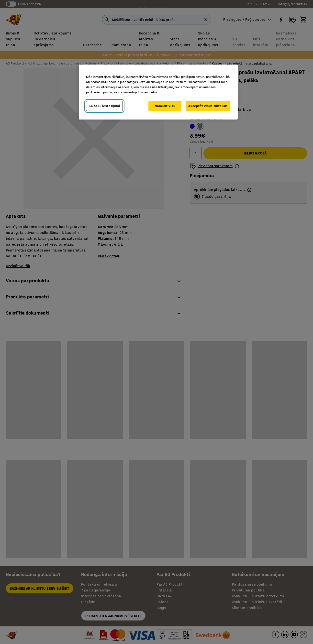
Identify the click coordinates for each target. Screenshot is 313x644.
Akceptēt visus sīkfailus (208, 106)
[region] (158, 92)
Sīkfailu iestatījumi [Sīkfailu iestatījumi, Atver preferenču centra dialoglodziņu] (104, 106)
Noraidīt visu (165, 106)
